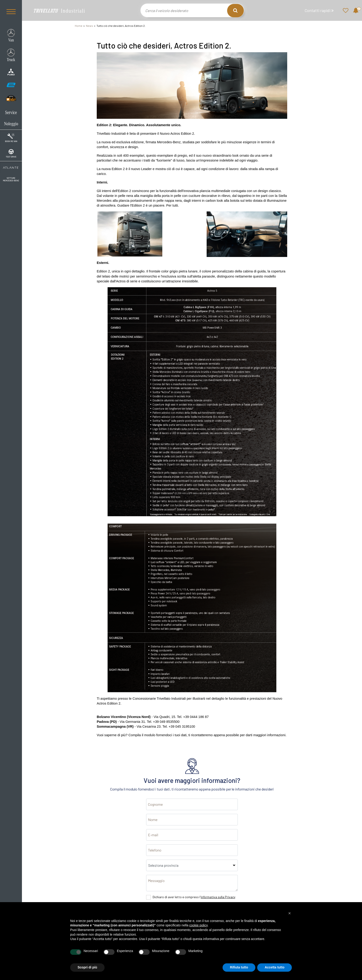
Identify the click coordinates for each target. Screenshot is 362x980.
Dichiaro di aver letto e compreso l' (194, 897)
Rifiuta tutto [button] (239, 967)
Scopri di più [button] (87, 967)
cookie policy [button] (198, 925)
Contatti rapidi (319, 11)
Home (79, 26)
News (89, 26)
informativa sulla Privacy (218, 897)
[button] (290, 913)
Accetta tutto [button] (275, 967)
